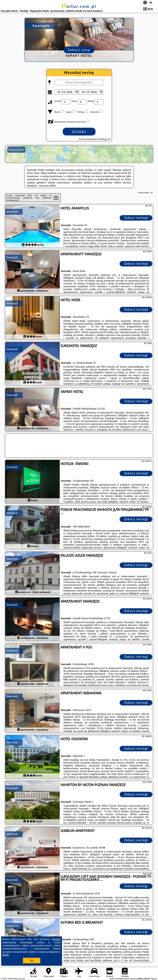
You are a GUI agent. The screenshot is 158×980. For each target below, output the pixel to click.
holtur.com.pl (79, 6)
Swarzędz (12, 212)
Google (56, 939)
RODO (6, 955)
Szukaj (79, 132)
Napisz (154, 979)
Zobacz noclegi (136, 218)
